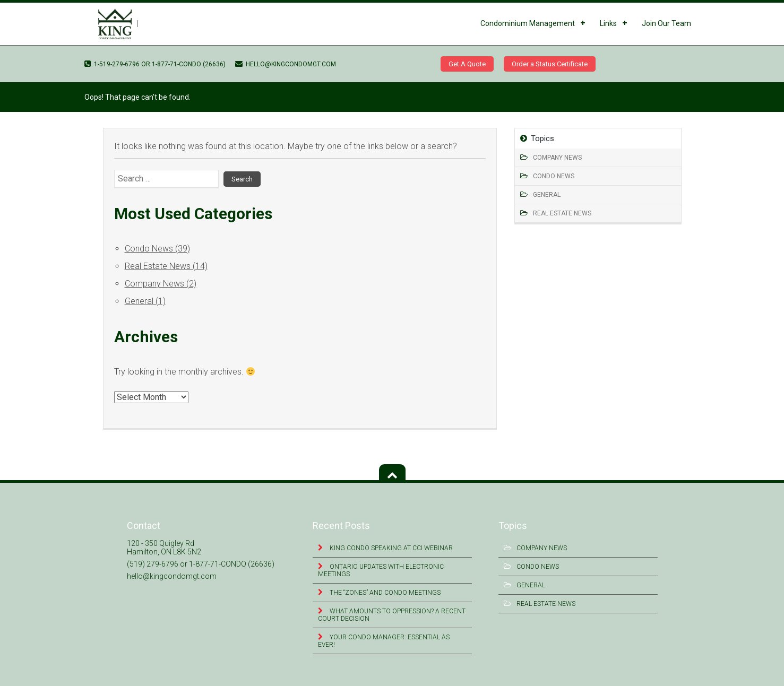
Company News (557, 158)
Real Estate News (562, 213)
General (547, 195)
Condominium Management (528, 23)
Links (608, 23)
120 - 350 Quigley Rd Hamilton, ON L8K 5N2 (164, 548)
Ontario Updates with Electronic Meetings (381, 570)
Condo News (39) (157, 249)
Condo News (554, 176)
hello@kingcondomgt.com (286, 64)
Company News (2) (161, 284)
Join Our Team (666, 23)
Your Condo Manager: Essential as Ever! (384, 641)
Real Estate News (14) (166, 266)
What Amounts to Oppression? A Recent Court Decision (392, 615)
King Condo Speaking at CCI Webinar (390, 548)
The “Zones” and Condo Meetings (384, 593)
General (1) (145, 301)
